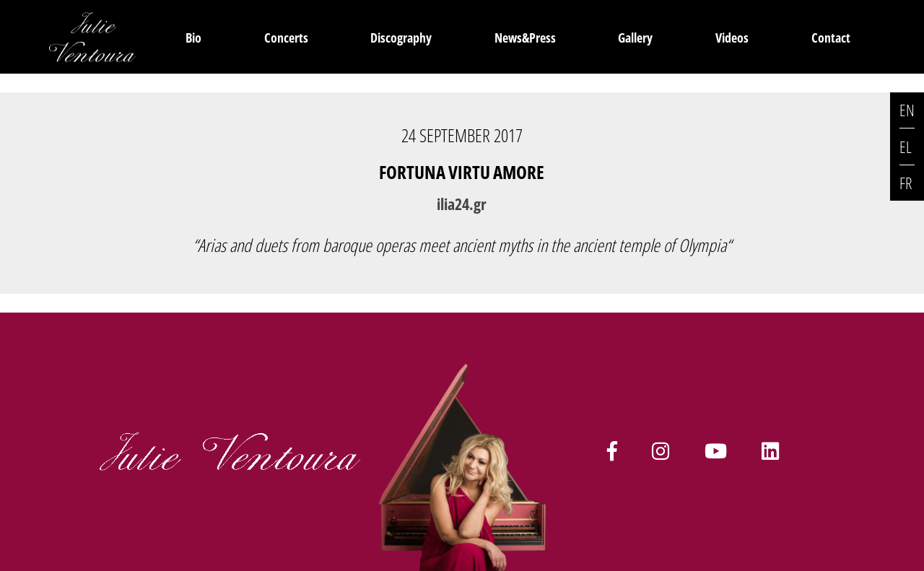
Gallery (635, 37)
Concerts (286, 37)
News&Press (525, 37)
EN (907, 110)
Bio (193, 37)
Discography (401, 37)
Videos (732, 37)
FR (906, 183)
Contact (831, 37)
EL (906, 147)
